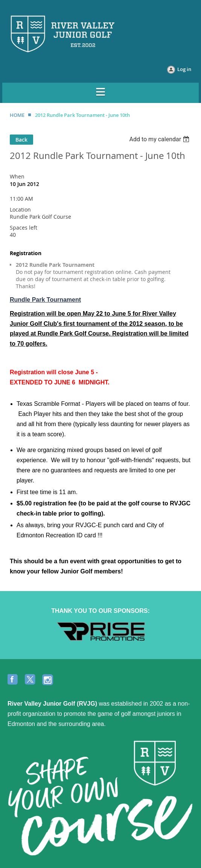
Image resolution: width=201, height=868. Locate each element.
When (17, 176)
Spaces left (24, 228)
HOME (17, 115)
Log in (184, 69)
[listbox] (160, 139)
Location (20, 209)
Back (21, 140)
